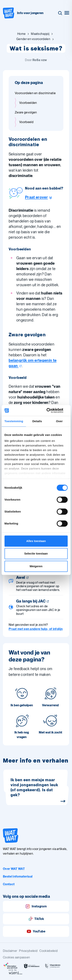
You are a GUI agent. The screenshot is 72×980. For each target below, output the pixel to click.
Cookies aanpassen (16, 957)
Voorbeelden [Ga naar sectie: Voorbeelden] (28, 103)
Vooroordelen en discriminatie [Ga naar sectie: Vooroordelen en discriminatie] (35, 93)
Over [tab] (59, 421)
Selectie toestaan (36, 553)
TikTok (36, 919)
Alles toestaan (36, 541)
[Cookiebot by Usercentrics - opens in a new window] (51, 410)
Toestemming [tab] (14, 421)
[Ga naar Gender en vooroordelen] (33, 39)
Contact (9, 884)
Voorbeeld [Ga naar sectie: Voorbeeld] (26, 122)
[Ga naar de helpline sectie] (44, 197)
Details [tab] (37, 421)
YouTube (36, 931)
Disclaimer (10, 951)
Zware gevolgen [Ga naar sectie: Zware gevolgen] (26, 112)
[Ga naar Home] (21, 34)
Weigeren (36, 566)
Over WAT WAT (14, 869)
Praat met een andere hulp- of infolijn (36, 629)
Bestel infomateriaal (18, 876)
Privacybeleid (28, 951)
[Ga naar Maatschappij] (40, 34)
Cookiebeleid (48, 951)
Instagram (36, 906)
